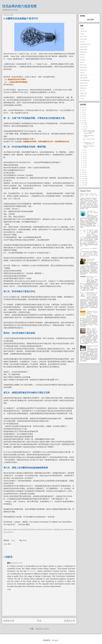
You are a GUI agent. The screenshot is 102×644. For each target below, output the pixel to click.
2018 (83, 116)
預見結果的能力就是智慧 (19, 6)
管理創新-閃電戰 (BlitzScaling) (91, 260)
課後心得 (82, 65)
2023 (83, 110)
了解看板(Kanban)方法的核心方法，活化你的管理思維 (92, 313)
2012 (83, 174)
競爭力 (82, 91)
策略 (81, 57)
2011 (83, 176)
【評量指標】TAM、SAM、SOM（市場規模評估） (92, 213)
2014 (83, 170)
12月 (84, 125)
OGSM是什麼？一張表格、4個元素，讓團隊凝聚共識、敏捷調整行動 (92, 231)
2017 (83, 119)
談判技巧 (82, 68)
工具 (81, 34)
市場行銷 (82, 39)
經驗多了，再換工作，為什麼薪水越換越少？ (92, 329)
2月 (84, 165)
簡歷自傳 (82, 75)
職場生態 (82, 83)
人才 (81, 29)
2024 (83, 108)
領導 (81, 62)
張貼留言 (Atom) (42, 629)
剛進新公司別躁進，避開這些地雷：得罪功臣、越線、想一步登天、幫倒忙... (89, 195)
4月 (84, 161)
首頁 (39, 621)
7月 (84, 154)
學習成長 (82, 70)
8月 (84, 152)
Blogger (55, 640)
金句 (81, 42)
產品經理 (82, 49)
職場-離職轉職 (84, 80)
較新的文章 (9, 621)
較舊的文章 (70, 621)
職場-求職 (82, 78)
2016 (83, 121)
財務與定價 (83, 47)
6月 (84, 157)
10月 (84, 129)
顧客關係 (82, 96)
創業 (25, 540)
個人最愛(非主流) (84, 44)
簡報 (81, 73)
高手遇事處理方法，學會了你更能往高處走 (89, 143)
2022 (83, 112)
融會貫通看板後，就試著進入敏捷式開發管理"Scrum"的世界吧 (92, 294)
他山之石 (82, 37)
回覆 (9, 590)
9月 (84, 150)
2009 (83, 181)
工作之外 (82, 31)
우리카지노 (32, 571)
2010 (83, 179)
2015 (83, 123)
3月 (84, 163)
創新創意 (82, 52)
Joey (81, 99)
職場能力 (82, 86)
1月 (84, 167)
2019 (83, 114)
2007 (83, 185)
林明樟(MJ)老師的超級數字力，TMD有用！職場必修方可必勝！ (89, 132)
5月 (84, 159)
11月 (84, 127)
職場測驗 (82, 88)
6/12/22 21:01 (17, 563)
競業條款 (82, 93)
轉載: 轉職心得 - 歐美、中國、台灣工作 (92, 277)
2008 (83, 183)
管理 (81, 60)
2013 (83, 172)
